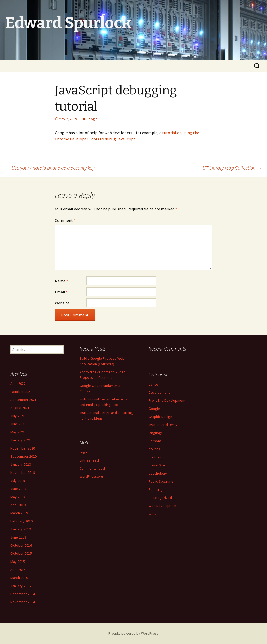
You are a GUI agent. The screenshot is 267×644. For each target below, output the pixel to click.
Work (153, 514)
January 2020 (21, 464)
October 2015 (21, 553)
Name (61, 281)
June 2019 (18, 489)
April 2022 (18, 383)
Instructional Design (164, 425)
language (156, 433)
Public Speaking (161, 481)
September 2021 (23, 400)
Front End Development (167, 400)
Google (92, 119)
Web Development (163, 506)
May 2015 (18, 562)
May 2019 (18, 497)
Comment (65, 220)
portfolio (156, 457)
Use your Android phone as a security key (50, 168)
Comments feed (92, 468)
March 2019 (19, 513)
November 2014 (23, 602)
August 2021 (20, 408)
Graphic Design (160, 417)
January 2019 (21, 529)
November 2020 (23, 448)
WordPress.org (91, 476)
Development (159, 392)
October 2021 (21, 392)
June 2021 (18, 424)
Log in (84, 452)
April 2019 (18, 505)
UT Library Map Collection (232, 168)
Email (61, 292)
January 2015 (21, 586)
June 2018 (18, 537)
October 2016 (21, 545)
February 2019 (22, 521)
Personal (156, 441)
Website (62, 303)
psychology (158, 473)
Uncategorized (160, 498)
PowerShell (157, 465)
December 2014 (23, 594)
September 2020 (23, 456)
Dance (153, 384)
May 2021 (18, 432)
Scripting (156, 489)
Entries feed (89, 460)
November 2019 (23, 472)
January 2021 (21, 440)
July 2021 (18, 416)
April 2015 (18, 570)
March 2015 (19, 578)
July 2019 (18, 481)
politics (154, 449)
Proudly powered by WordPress (133, 633)
